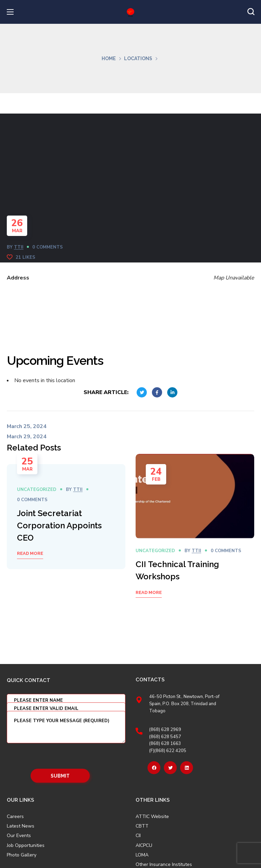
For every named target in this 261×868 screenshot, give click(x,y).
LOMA (142, 855)
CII (138, 836)
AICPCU (144, 846)
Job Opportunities (26, 846)
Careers (15, 817)
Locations (138, 58)
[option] (66, 517)
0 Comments (48, 247)
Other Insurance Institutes (164, 865)
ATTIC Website (152, 817)
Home (109, 58)
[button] (251, 12)
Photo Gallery (22, 855)
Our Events (19, 836)
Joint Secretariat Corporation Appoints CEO (59, 525)
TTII (19, 247)
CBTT (142, 826)
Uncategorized (37, 490)
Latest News (21, 826)
